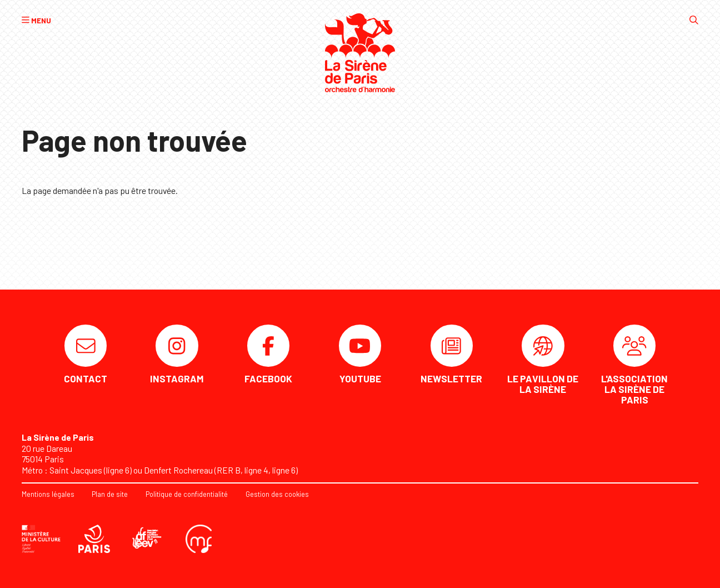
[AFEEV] (148, 539)
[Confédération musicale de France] (199, 539)
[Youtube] (360, 355)
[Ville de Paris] (94, 539)
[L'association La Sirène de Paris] (634, 365)
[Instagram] (177, 355)
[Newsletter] (452, 355)
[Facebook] (268, 355)
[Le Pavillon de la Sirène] (543, 360)
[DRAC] (41, 539)
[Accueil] (360, 53)
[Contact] (86, 355)
